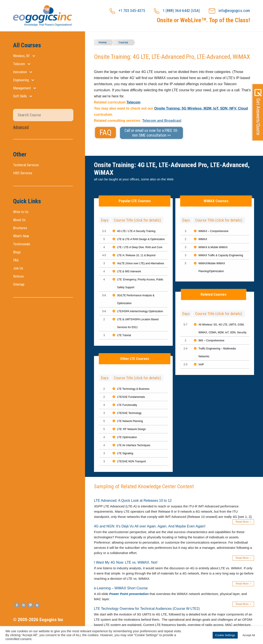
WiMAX (203, 239)
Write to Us (21, 212)
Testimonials (22, 244)
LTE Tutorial (124, 335)
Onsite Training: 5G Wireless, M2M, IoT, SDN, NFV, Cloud (201, 108)
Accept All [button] (249, 635)
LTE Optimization (127, 437)
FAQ (16, 260)
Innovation (20, 72)
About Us (19, 220)
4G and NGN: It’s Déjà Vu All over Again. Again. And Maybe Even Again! (150, 526)
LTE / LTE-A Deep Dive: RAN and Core (140, 247)
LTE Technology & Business (133, 389)
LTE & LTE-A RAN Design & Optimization (141, 239)
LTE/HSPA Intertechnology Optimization (140, 311)
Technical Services (26, 165)
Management (22, 88)
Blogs (17, 252)
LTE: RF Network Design (131, 429)
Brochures (20, 228)
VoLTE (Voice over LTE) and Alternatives (141, 263)
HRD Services (23, 173)
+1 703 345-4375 (127, 11)
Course (124, 42)
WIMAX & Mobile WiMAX (213, 247)
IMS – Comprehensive (211, 341)
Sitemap (19, 284)
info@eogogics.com (229, 11)
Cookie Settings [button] (225, 635)
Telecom (19, 64)
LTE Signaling (125, 453)
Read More (242, 522)
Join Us (18, 268)
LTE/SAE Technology (129, 413)
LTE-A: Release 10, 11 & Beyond (136, 255)
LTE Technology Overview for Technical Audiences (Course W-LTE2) (147, 609)
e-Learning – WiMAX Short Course (121, 588)
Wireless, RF (21, 56)
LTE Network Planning (130, 421)
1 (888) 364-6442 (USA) (177, 11)
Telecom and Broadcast (162, 121)
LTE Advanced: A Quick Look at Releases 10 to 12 (133, 501)
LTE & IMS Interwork (129, 271)
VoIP (201, 364)
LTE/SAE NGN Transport (132, 461)
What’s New (21, 236)
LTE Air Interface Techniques (134, 445)
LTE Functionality (127, 405)
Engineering (21, 80)
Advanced (21, 127)
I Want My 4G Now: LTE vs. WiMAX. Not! (126, 562)
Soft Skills (20, 96)
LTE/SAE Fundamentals (131, 397)
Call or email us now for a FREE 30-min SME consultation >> (151, 133)
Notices (18, 276)
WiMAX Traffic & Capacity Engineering (221, 255)
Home (103, 42)
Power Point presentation (129, 594)
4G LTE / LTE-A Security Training (136, 231)
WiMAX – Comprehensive (213, 231)
